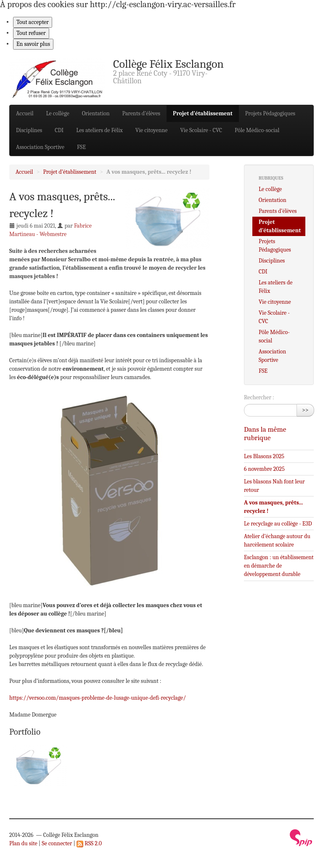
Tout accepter (33, 22)
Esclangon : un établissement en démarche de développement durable (279, 566)
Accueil (25, 113)
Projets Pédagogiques (270, 113)
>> (305, 410)
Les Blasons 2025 (264, 456)
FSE (81, 147)
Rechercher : (259, 397)
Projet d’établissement (203, 113)
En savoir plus (33, 44)
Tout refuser (31, 33)
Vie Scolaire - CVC (201, 130)
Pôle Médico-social (257, 130)
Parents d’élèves (142, 113)
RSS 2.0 (89, 843)
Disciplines (29, 130)
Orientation (96, 113)
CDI (59, 130)
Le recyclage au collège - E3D (278, 524)
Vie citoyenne (152, 130)
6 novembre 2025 (264, 469)
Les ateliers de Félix (99, 130)
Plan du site (23, 843)
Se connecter (57, 843)
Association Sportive (40, 147)
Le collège (58, 113)
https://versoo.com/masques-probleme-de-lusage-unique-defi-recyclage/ (98, 698)
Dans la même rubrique (265, 433)
